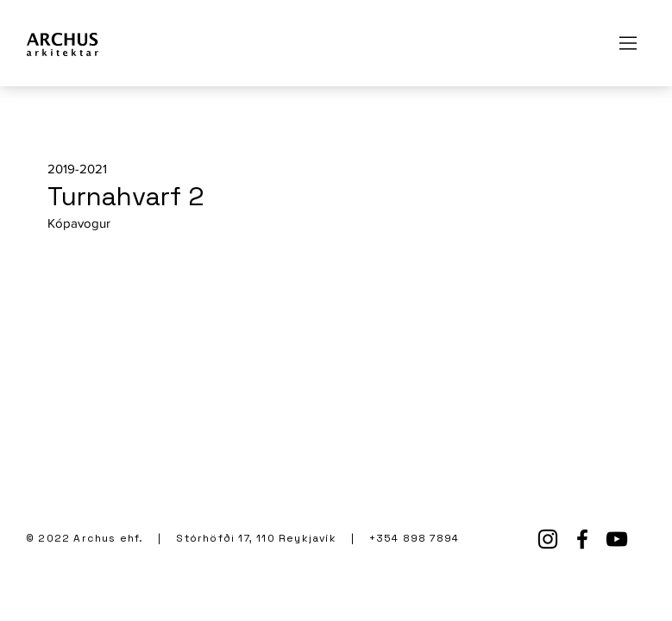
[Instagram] (548, 539)
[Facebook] (582, 539)
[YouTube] (617, 539)
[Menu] (629, 43)
